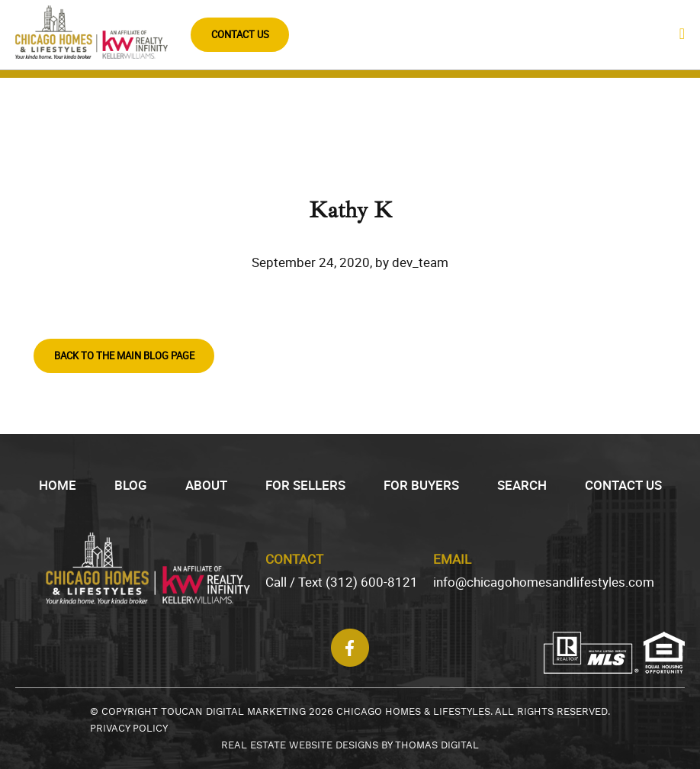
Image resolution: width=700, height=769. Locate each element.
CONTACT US (240, 34)
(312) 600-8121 (372, 582)
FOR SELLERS (305, 485)
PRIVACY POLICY (129, 728)
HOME (58, 485)
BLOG (131, 485)
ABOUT (206, 485)
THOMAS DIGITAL (437, 745)
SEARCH (522, 485)
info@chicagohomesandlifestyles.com (544, 582)
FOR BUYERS (421, 485)
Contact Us (623, 485)
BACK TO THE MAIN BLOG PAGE (124, 356)
